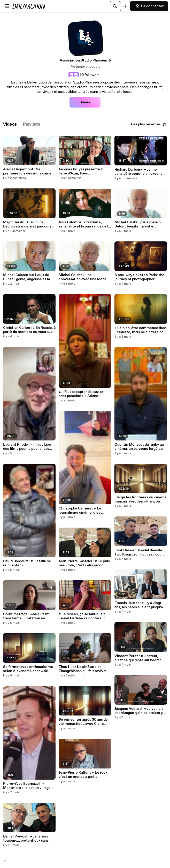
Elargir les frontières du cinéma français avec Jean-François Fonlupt (140, 499)
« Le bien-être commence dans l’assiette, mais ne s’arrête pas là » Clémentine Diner (141, 330)
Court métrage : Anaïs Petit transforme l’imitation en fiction (26, 616)
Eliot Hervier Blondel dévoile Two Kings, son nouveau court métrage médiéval (139, 552)
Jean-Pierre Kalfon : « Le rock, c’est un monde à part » (84, 775)
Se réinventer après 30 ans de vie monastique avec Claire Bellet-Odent (83, 722)
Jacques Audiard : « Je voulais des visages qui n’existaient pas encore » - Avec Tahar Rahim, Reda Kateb (141, 711)
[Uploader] (125, 6)
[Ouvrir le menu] (7, 6)
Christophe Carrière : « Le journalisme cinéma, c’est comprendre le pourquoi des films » (82, 511)
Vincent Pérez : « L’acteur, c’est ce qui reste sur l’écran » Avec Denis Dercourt (139, 658)
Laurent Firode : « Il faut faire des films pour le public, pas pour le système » (27, 447)
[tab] (10, 124)
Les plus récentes (149, 124)
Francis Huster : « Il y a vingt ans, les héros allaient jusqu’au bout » (140, 605)
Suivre (85, 102)
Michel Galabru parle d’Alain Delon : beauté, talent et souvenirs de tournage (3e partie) (138, 224)
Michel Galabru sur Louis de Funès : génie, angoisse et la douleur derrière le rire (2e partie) (26, 277)
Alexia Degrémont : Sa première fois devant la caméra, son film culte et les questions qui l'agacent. (29, 171)
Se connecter (149, 6)
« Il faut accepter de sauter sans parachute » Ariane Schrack (81, 394)
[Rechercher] (115, 6)
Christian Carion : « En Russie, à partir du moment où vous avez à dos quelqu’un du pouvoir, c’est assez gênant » (29, 330)
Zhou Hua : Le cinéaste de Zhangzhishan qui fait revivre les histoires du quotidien (83, 669)
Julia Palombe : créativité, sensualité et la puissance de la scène (84, 224)
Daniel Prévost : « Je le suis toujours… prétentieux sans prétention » (26, 839)
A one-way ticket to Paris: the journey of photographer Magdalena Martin (139, 277)
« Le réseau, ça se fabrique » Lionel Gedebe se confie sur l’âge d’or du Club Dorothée (82, 616)
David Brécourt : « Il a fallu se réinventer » (27, 563)
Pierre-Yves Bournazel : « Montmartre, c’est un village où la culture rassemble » (29, 786)
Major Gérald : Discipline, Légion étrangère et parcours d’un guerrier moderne (27, 224)
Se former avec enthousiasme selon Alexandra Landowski (28, 669)
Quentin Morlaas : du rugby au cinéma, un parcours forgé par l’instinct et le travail (139, 447)
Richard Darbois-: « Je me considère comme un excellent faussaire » (140, 172)
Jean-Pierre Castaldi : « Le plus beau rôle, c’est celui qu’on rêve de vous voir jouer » (84, 563)
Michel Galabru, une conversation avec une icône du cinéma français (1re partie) (83, 277)
